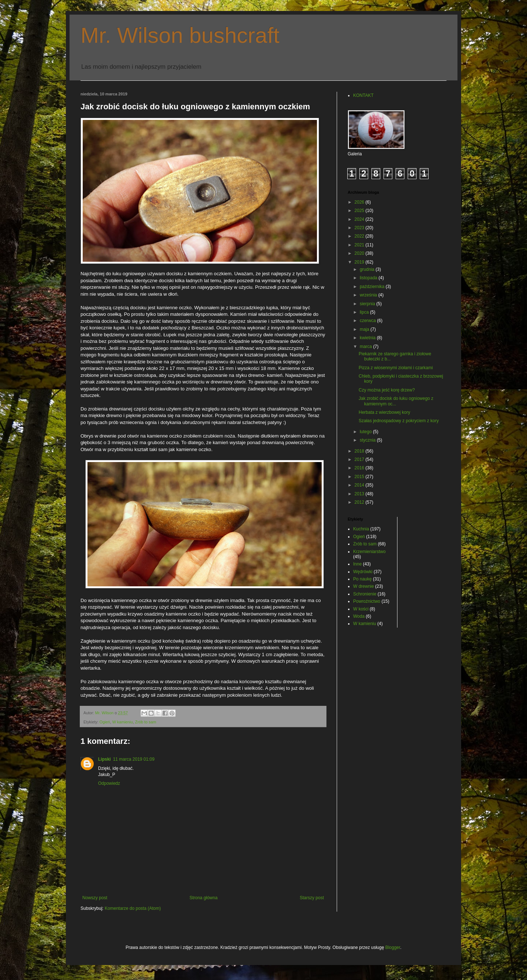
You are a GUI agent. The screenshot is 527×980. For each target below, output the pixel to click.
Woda (359, 616)
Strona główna (204, 898)
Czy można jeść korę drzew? (387, 390)
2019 (360, 262)
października (373, 287)
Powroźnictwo (367, 601)
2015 (360, 477)
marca (367, 347)
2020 (360, 253)
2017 (360, 459)
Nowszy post (95, 898)
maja (365, 329)
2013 (360, 494)
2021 (360, 245)
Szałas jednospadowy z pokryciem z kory (399, 421)
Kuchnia (361, 529)
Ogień (105, 722)
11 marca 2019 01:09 (134, 759)
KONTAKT (363, 95)
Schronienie (365, 594)
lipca (365, 312)
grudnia (368, 269)
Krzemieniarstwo (369, 552)
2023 (360, 228)
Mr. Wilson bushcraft (180, 35)
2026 (360, 202)
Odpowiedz (109, 783)
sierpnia (368, 304)
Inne (357, 564)
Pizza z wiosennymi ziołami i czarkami (396, 368)
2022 (360, 236)
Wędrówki (363, 572)
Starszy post (312, 898)
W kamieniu (123, 722)
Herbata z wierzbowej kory (384, 412)
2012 (360, 502)
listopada (369, 278)
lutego (366, 432)
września (369, 295)
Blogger (393, 947)
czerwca (368, 321)
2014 (360, 485)
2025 (360, 211)
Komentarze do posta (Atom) (133, 908)
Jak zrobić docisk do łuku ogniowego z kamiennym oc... (396, 401)
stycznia (368, 440)
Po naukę (362, 579)
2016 (360, 468)
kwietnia (368, 338)
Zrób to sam (146, 722)
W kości (361, 609)
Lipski (104, 759)
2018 (360, 451)
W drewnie (364, 586)
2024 (360, 219)
